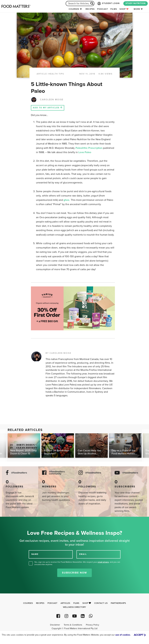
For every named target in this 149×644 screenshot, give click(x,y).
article (42, 74)
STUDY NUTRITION (136, 3)
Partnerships (118, 603)
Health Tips (56, 74)
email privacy (103, 562)
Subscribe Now (74, 573)
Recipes (90, 9)
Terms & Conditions (73, 625)
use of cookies (123, 635)
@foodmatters (19, 473)
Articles (65, 603)
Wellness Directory (74, 607)
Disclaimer (55, 625)
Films (114, 9)
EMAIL (83, 554)
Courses (74, 9)
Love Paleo (85, 152)
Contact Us (101, 603)
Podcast (103, 9)
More (137, 9)
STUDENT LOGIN (108, 4)
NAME (35, 554)
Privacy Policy (93, 625)
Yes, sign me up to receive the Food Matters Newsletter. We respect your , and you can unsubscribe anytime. (77, 563)
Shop (124, 9)
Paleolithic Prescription (89, 148)
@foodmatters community (57, 473)
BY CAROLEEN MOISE (58, 353)
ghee (66, 200)
